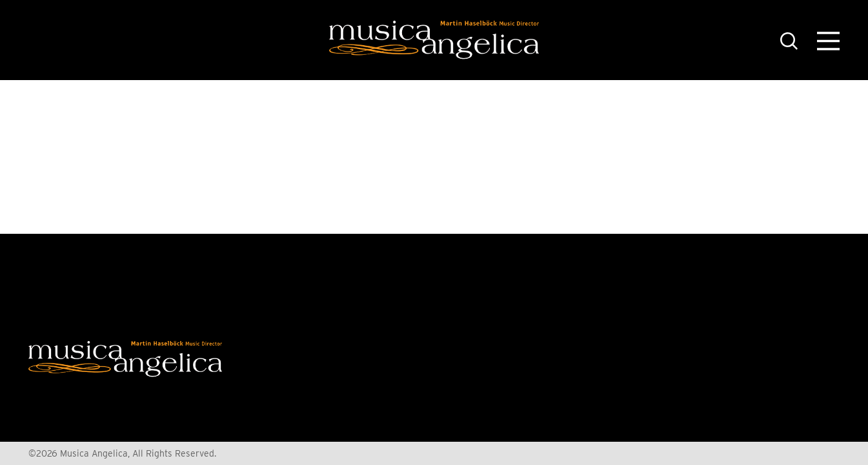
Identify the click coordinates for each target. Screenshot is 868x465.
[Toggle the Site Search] (789, 40)
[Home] (434, 40)
